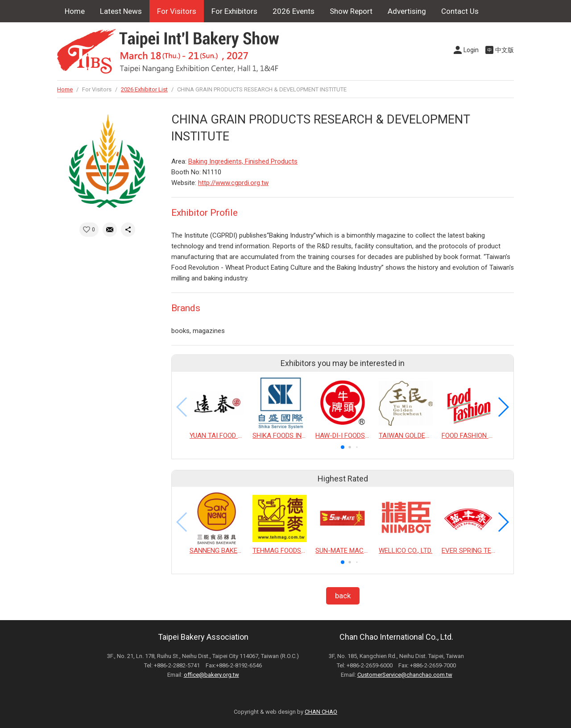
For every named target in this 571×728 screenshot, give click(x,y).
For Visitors (177, 11)
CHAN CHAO (321, 712)
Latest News (121, 11)
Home (75, 11)
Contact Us (460, 11)
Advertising (407, 11)
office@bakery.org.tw (211, 675)
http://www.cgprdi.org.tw (233, 183)
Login (471, 50)
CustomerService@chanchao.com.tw (405, 675)
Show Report (351, 11)
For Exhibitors (234, 11)
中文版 (505, 50)
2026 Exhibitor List (144, 89)
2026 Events (294, 11)
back (343, 596)
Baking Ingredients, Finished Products (243, 161)
